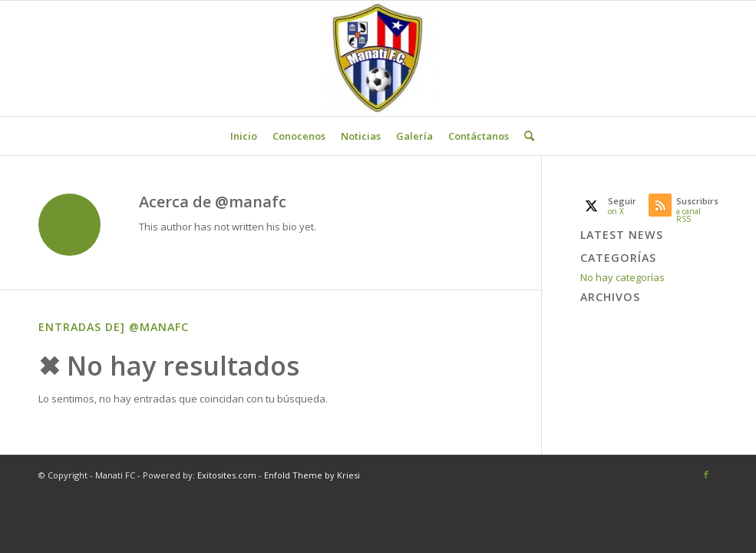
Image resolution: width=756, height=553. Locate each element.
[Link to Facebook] (706, 475)
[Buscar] (525, 136)
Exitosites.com (226, 475)
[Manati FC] (378, 58)
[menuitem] (244, 136)
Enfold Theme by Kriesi (312, 475)
